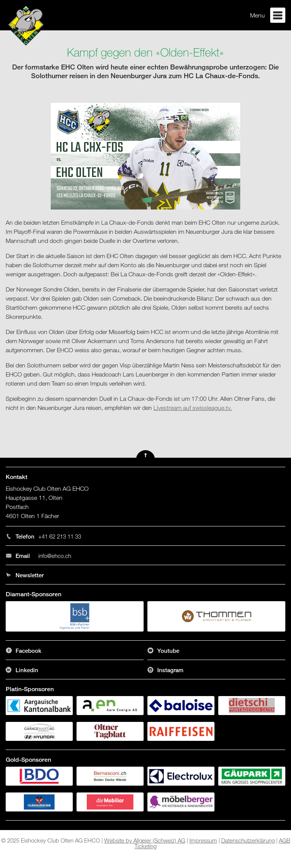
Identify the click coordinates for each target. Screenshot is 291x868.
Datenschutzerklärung (248, 840)
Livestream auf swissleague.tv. (193, 408)
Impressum (203, 840)
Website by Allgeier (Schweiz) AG (145, 840)
